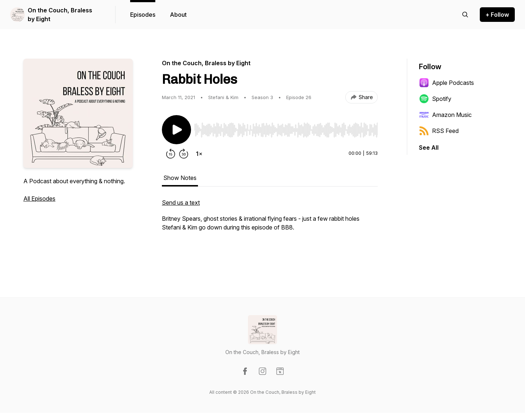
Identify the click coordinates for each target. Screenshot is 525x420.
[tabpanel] (270, 227)
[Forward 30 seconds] (184, 154)
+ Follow (497, 15)
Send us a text (181, 203)
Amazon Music (445, 115)
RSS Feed (439, 131)
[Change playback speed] (199, 154)
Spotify (435, 99)
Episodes (143, 15)
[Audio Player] (286, 128)
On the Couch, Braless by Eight (60, 15)
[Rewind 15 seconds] (171, 154)
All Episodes (39, 199)
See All (429, 148)
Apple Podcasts (446, 83)
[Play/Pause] (176, 130)
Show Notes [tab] (180, 178)
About (178, 15)
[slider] (286, 130)
